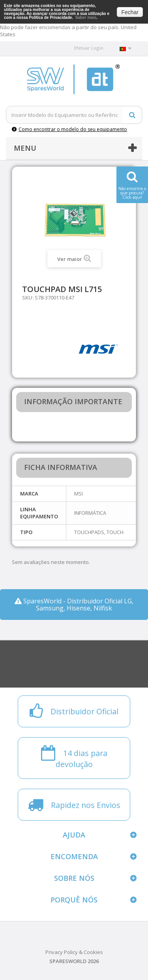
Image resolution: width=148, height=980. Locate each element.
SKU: (28, 298)
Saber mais (86, 18)
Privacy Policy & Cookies (74, 952)
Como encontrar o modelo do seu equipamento (69, 129)
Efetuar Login (89, 48)
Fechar (130, 12)
